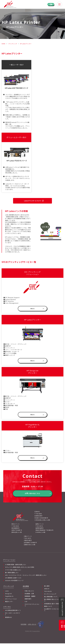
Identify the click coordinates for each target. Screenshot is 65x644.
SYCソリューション (11, 600)
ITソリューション (9, 560)
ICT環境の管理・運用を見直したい (16, 565)
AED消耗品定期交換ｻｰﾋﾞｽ (13, 611)
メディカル (7, 607)
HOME (3, 44)
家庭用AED (8, 618)
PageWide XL (9, 597)
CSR (26, 602)
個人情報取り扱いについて (51, 601)
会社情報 (26, 587)
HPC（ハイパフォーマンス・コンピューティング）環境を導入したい (26, 576)
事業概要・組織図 (30, 597)
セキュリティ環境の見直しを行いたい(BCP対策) (20, 568)
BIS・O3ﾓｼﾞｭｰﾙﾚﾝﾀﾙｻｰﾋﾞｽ (13, 615)
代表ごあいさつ (29, 592)
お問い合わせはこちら (32, 494)
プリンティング (13, 44)
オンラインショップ (50, 595)
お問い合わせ (32, 625)
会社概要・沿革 (29, 594)
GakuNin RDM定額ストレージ (14, 581)
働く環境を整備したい (12, 573)
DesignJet (8, 594)
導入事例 (47, 587)
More (32, 309)
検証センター (9, 602)
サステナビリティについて (32, 606)
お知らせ (47, 589)
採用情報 (24, 625)
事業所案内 (28, 600)
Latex (7, 592)
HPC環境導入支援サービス (13, 579)
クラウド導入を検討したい (13, 571)
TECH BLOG (48, 592)
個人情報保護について (51, 597)
